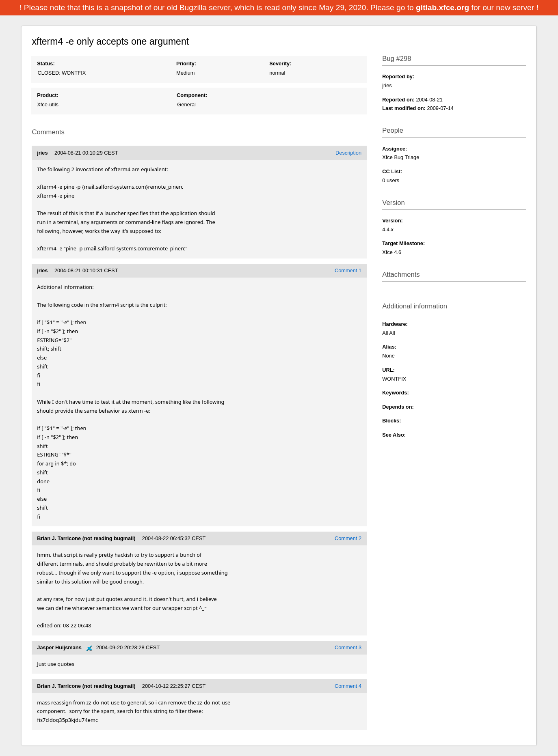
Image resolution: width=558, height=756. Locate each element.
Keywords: (395, 393)
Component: (192, 95)
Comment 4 (348, 686)
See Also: (394, 435)
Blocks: (391, 421)
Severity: (280, 64)
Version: (393, 221)
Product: (48, 95)
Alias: (389, 347)
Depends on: (398, 407)
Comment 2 (348, 538)
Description (348, 153)
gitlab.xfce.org (443, 8)
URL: (388, 370)
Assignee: (395, 149)
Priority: (186, 64)
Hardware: (395, 324)
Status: (46, 64)
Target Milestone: (403, 243)
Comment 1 (348, 270)
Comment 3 (348, 647)
